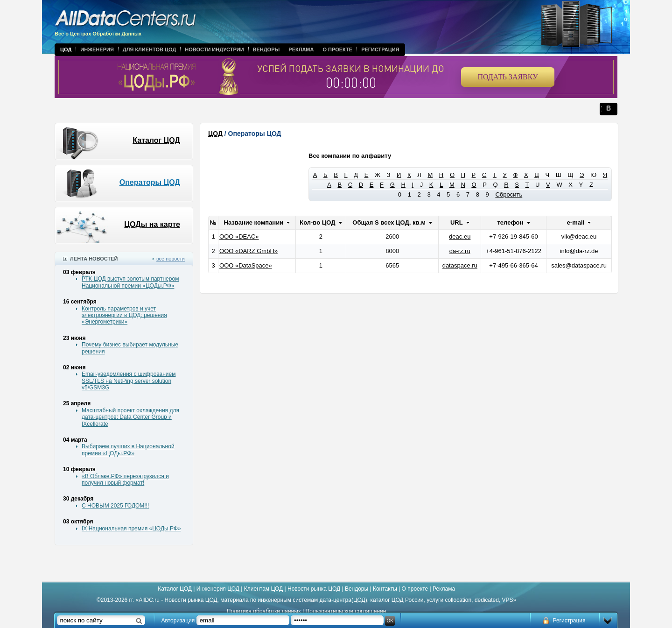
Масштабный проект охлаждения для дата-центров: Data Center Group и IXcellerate (130, 417)
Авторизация (178, 621)
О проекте (337, 49)
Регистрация (380, 49)
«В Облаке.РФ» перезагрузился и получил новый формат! (125, 480)
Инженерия (97, 49)
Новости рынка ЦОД (314, 589)
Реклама (301, 49)
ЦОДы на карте (152, 224)
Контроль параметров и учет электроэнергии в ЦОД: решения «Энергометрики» (124, 315)
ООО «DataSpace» (246, 265)
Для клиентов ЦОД (149, 49)
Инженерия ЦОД (218, 589)
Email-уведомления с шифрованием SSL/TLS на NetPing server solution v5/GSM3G (129, 381)
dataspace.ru (460, 265)
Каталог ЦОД (156, 140)
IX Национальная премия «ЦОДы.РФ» (131, 529)
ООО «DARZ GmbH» (248, 251)
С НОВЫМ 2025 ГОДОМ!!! (115, 506)
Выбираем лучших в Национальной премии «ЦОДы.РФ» (128, 450)
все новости (171, 259)
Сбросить (509, 194)
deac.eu (460, 236)
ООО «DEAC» (239, 236)
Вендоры (266, 49)
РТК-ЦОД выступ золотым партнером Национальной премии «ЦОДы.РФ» (130, 282)
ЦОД (66, 49)
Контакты (385, 589)
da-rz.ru (460, 251)
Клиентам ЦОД (263, 589)
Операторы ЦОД (150, 182)
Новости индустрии (214, 49)
